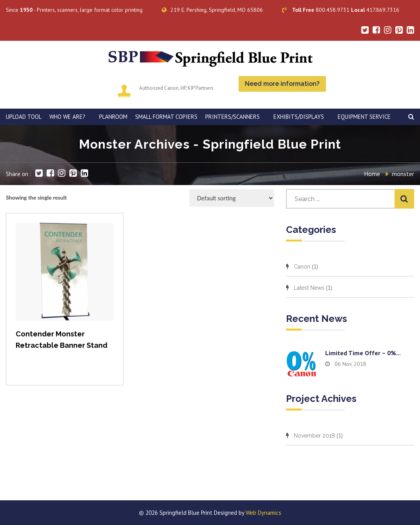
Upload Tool (24, 117)
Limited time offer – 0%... (363, 353)
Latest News (309, 288)
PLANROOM (113, 117)
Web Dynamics (263, 513)
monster (403, 174)
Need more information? (282, 84)
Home (372, 174)
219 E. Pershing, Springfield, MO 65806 (212, 10)
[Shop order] (232, 198)
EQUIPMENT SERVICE (364, 117)
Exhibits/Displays (299, 117)
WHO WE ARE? (67, 117)
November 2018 (314, 436)
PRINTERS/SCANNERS (233, 117)
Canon (302, 267)
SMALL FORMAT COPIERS (166, 117)
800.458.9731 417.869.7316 (341, 10)
